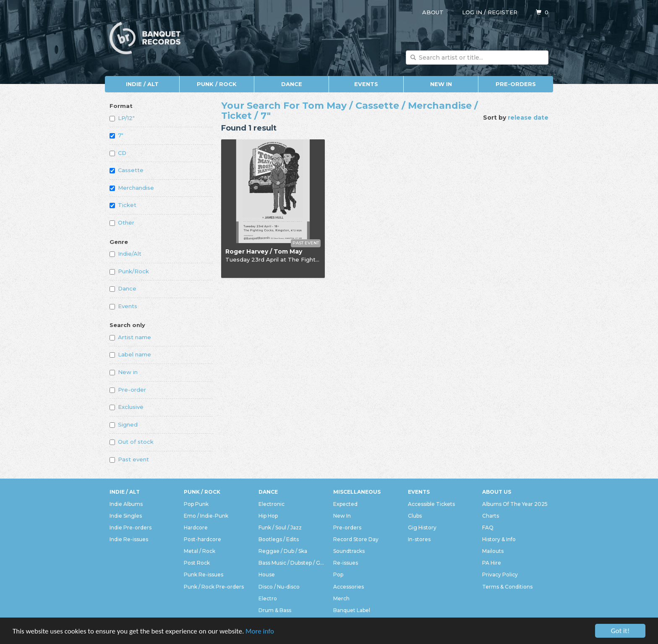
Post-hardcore (202, 539)
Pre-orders (516, 84)
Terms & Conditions (507, 587)
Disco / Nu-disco (279, 587)
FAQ (488, 528)
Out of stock (132, 442)
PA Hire (492, 563)
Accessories (349, 587)
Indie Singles (126, 516)
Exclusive (127, 407)
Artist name (130, 337)
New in (124, 372)
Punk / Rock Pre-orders (214, 587)
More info (260, 631)
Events (366, 84)
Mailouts (493, 551)
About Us (497, 492)
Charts (491, 516)
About (433, 12)
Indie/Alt (125, 254)
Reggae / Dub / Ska (283, 551)
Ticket (123, 205)
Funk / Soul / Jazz (280, 528)
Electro (268, 598)
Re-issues (346, 563)
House (267, 575)
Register (503, 12)
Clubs (415, 516)
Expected (345, 504)
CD (118, 153)
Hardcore (196, 528)
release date (528, 118)
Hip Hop (268, 516)
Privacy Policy (500, 575)
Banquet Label (352, 610)
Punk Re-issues (204, 575)
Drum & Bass (275, 610)
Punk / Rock (217, 84)
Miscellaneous (357, 492)
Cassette (127, 170)
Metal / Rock (200, 551)
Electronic (272, 504)
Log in (472, 12)
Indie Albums (126, 504)
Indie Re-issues (129, 539)
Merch (341, 598)
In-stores (419, 539)
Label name (130, 354)
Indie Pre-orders (131, 528)
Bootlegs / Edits (279, 539)
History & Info (499, 539)
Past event (129, 459)
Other (122, 223)
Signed (124, 424)
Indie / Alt (142, 84)
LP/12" (122, 118)
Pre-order (128, 390)
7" (116, 135)
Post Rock (197, 563)
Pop (338, 575)
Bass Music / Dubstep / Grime (292, 563)
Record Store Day (356, 539)
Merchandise (132, 188)
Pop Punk (196, 504)
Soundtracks (349, 551)
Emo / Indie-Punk (206, 516)
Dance (292, 84)
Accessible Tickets (431, 504)
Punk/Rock (129, 271)
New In (441, 84)
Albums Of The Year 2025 (515, 504)
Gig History (422, 528)
